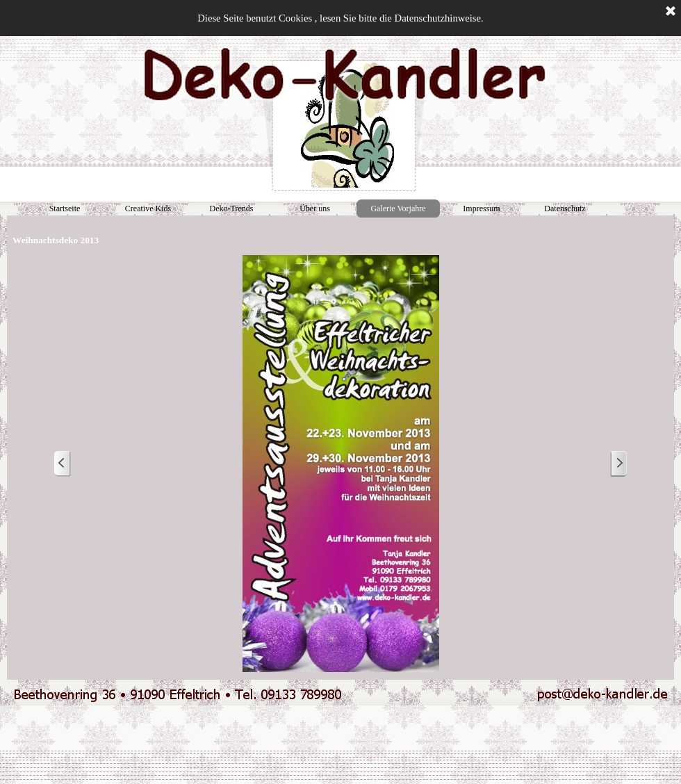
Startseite (65, 209)
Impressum (481, 209)
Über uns (315, 209)
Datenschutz (565, 209)
